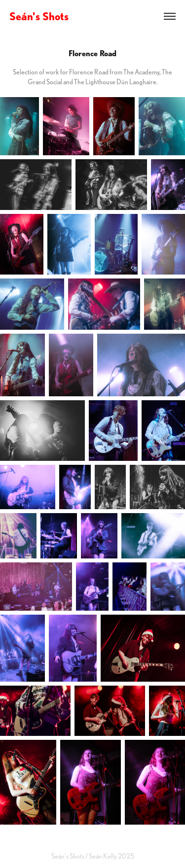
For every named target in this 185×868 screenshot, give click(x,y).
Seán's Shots (39, 16)
